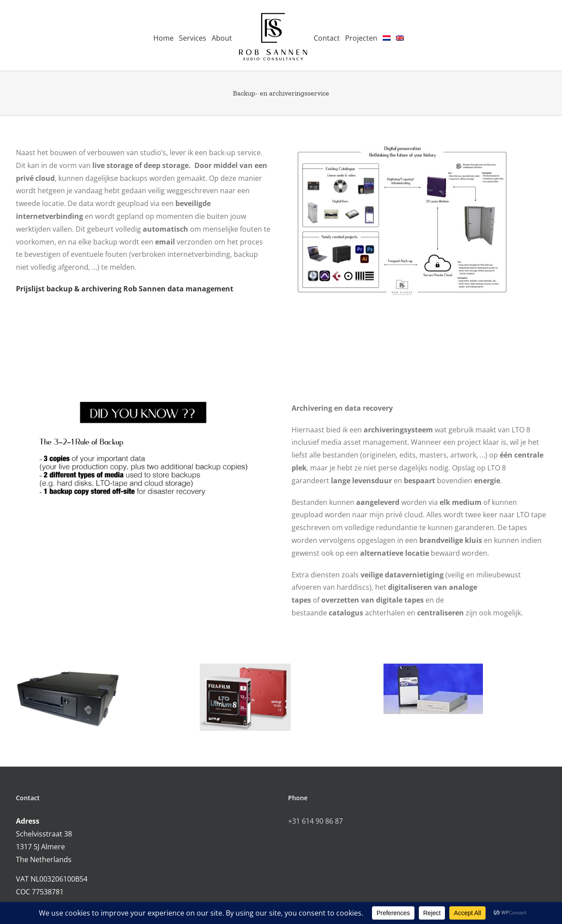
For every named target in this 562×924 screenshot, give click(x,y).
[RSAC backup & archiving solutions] (402, 146)
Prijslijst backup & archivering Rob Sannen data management (125, 289)
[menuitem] (387, 36)
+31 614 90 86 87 (315, 821)
